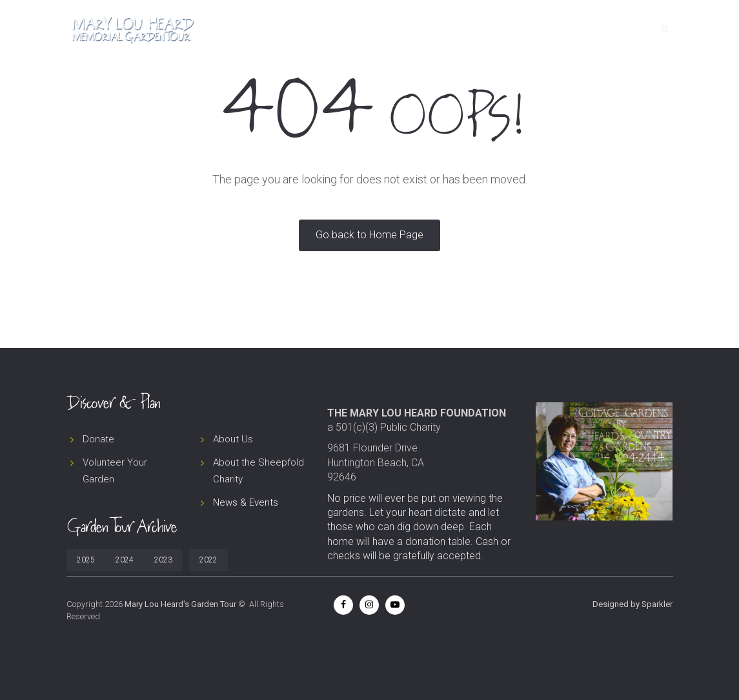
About (463, 29)
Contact (613, 29)
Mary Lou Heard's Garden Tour (180, 604)
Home (374, 29)
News (509, 29)
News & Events (246, 502)
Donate (557, 29)
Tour (418, 29)
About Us (233, 439)
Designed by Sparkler (633, 604)
